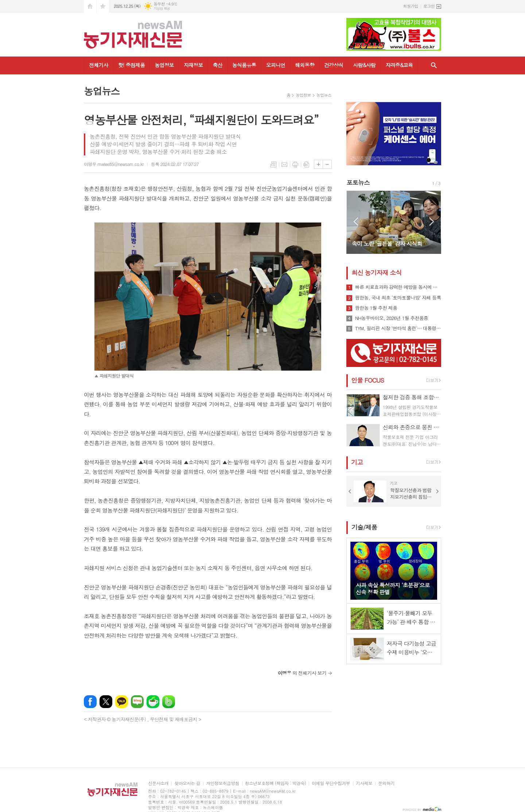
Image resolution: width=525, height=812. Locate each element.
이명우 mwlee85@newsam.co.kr (114, 164)
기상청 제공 (162, 9)
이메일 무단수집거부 (331, 783)
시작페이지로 (90, 6)
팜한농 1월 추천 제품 (376, 308)
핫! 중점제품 (131, 65)
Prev (356, 222)
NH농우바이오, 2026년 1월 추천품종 (392, 318)
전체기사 (99, 65)
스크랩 (306, 165)
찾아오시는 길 (187, 783)
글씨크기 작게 (327, 164)
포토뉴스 (358, 182)
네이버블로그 (137, 702)
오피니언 (276, 65)
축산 (217, 65)
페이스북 (90, 702)
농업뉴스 (324, 95)
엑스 (106, 702)
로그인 (429, 6)
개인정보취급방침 (222, 783)
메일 (284, 165)
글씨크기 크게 (318, 164)
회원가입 (411, 6)
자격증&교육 (399, 65)
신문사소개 (158, 783)
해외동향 (305, 65)
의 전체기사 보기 (302, 673)
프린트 (295, 165)
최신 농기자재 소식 (376, 272)
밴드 (169, 702)
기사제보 (364, 783)
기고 (357, 462)
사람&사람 (364, 65)
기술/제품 (364, 527)
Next (432, 222)
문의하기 (386, 783)
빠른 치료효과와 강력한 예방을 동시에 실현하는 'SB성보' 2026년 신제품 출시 (398, 287)
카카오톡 (122, 702)
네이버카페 (153, 702)
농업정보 (164, 65)
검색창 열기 (434, 65)
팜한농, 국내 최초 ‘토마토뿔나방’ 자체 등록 (398, 298)
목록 (273, 165)
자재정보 (193, 65)
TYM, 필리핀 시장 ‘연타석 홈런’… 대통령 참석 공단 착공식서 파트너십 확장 (398, 328)
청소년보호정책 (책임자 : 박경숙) (275, 783)
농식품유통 (244, 65)
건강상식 (334, 65)
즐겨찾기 (103, 6)
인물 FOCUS (367, 380)
